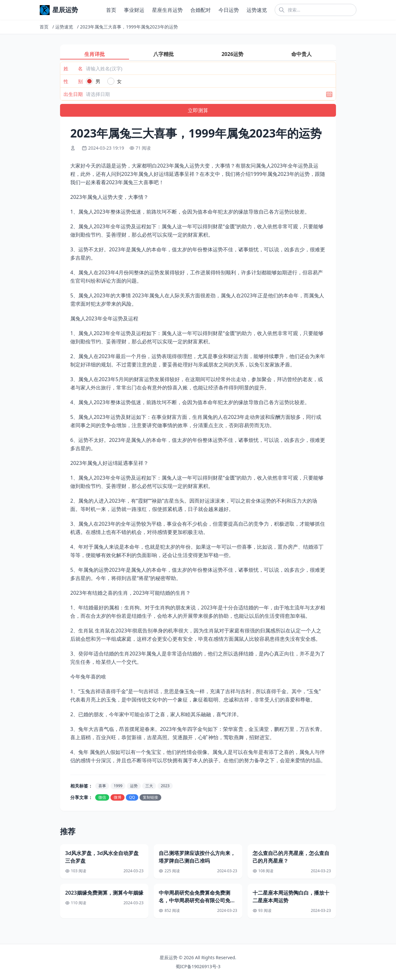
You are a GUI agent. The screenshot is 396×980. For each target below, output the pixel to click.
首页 (111, 10)
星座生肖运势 (167, 10)
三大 (149, 786)
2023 (165, 786)
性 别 (73, 81)
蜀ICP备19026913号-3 (198, 966)
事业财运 (134, 10)
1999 (118, 786)
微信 (102, 797)
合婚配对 (201, 10)
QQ (132, 797)
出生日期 (73, 94)
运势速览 (257, 10)
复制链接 (150, 797)
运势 (134, 786)
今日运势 (229, 10)
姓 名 (73, 68)
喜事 (102, 786)
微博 (118, 797)
